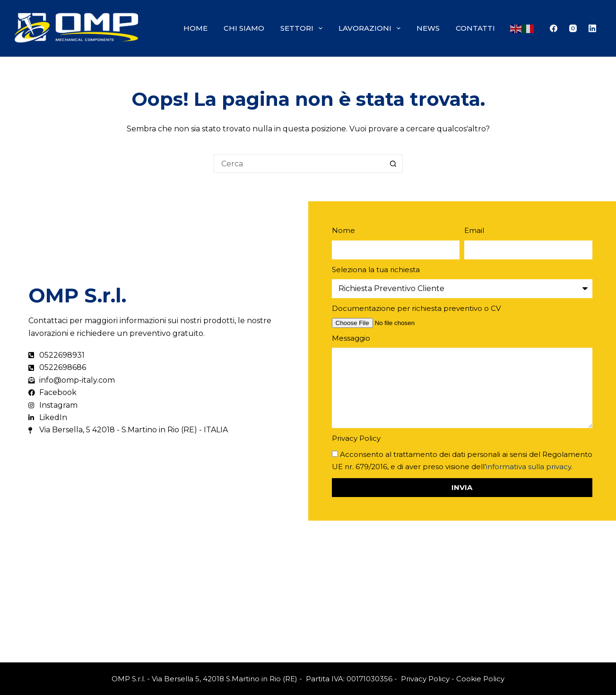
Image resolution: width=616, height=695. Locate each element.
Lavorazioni (371, 28)
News (428, 28)
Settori (303, 28)
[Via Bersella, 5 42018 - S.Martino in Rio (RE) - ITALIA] (308, 592)
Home (195, 28)
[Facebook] (554, 28)
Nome (343, 230)
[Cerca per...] (299, 163)
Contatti (475, 28)
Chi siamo (244, 28)
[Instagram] (573, 28)
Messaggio (351, 338)
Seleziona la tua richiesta (376, 270)
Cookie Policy (480, 679)
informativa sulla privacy (529, 467)
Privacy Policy (356, 438)
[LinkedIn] (592, 28)
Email (474, 230)
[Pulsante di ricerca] (393, 163)
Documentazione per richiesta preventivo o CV (416, 308)
